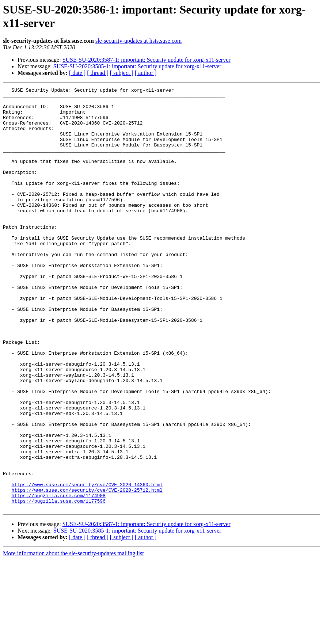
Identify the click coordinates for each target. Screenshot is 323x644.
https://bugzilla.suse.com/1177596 (58, 584)
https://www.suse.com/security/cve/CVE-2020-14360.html (87, 564)
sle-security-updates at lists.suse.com (138, 41)
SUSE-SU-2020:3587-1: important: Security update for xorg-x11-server (147, 60)
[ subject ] (122, 73)
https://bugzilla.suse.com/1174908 (58, 578)
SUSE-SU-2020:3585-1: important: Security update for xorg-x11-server (137, 66)
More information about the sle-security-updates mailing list (73, 638)
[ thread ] (98, 73)
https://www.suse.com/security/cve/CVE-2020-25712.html (87, 571)
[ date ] (77, 73)
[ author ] (146, 73)
